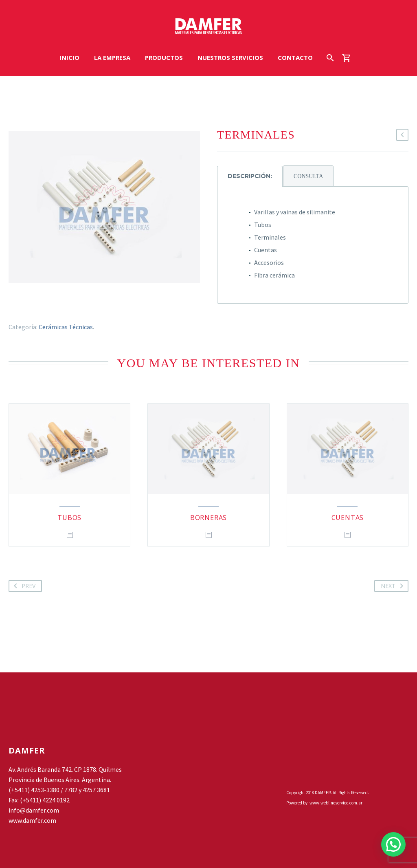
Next (394, 586)
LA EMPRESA (112, 57)
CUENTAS (348, 518)
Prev (23, 586)
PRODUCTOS (164, 57)
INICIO (69, 57)
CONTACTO (295, 57)
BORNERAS (208, 518)
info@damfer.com (34, 810)
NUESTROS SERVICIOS (230, 57)
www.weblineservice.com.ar (336, 803)
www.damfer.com (32, 820)
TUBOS (69, 518)
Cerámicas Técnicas (66, 327)
